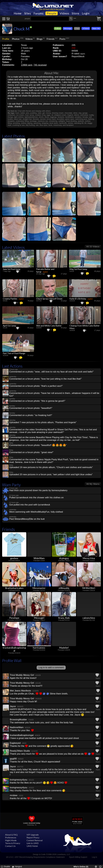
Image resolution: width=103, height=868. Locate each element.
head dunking (71, 121)
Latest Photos (14, 136)
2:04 (32, 323)
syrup (32, 115)
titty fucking (30, 125)
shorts (41, 117)
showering (53, 121)
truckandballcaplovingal (14, 649)
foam (17, 113)
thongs (10, 117)
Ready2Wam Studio (20, 751)
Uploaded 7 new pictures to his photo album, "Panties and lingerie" (43, 422)
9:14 (99, 296)
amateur (78, 117)
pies (28, 113)
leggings (53, 117)
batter (23, 113)
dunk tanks (54, 123)
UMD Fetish (32, 846)
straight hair (27, 119)
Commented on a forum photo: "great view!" (31, 452)
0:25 (32, 351)
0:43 (65, 296)
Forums (38, 13)
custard (38, 115)
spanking (37, 123)
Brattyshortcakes (14, 588)
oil (52, 115)
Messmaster (39, 588)
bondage (33, 121)
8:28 (65, 323)
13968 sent (27, 65)
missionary (57, 125)
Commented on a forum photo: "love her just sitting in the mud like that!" (45, 379)
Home (18, 13)
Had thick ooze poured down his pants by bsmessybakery (38, 490)
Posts (62, 39)
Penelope (14, 618)
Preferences (11, 837)
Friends (50, 39)
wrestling (16, 123)
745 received (40, 65)
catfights (62, 121)
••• (75, 18)
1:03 (32, 267)
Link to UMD (33, 843)
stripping (45, 123)
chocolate (68, 113)
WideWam (39, 558)
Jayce (13, 706)
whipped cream (60, 115)
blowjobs (11, 121)
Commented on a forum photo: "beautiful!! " (38, 445)
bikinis (77, 115)
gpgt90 (13, 759)
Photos (16, 39)
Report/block (78, 56)
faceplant (70, 125)
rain (37, 125)
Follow (58, 28)
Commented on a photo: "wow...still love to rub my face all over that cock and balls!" (51, 372)
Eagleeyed (15, 743)
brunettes (60, 119)
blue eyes (44, 125)
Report (98, 678)
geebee (14, 558)
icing (44, 115)
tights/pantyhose (31, 117)
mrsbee (14, 795)
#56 (73, 48)
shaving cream (58, 113)
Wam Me (96, 28)
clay (80, 113)
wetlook (81, 121)
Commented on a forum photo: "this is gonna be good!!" (37, 401)
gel (44, 113)
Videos (64, 13)
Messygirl (39, 618)
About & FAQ (11, 835)
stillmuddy (64, 588)
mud (27, 115)
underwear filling (22, 121)
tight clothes (19, 117)
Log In (94, 857)
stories (70, 123)
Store (76, 13)
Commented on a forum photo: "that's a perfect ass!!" (36, 386)
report (82, 54)
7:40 (99, 267)
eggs (48, 115)
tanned (43, 119)
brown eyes (51, 119)
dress (47, 117)
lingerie (70, 115)
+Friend (86, 28)
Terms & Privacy (13, 843)
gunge (85, 113)
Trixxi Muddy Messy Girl (22, 675)
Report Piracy (33, 837)
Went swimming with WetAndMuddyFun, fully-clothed (36, 512)
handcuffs (63, 123)
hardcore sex (43, 121)
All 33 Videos (93, 247)
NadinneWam (17, 727)
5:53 (99, 323)
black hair (18, 119)
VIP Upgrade (33, 835)
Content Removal (35, 840)
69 (85, 123)
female (85, 117)
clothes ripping (27, 123)
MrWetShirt (89, 588)
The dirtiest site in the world (52, 9)
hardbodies (69, 117)
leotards (61, 117)
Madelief (64, 648)
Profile (6, 39)
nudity (91, 115)
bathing (91, 119)
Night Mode (11, 840)
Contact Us (10, 846)
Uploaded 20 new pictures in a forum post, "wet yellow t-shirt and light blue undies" (51, 474)
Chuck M (21, 29)
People (52, 13)
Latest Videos (13, 247)
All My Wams (93, 484)
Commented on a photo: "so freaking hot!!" (31, 415)
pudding (33, 113)
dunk (50, 125)
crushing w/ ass (19, 125)
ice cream (20, 115)
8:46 (65, 267)
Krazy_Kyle (64, 618)
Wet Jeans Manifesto (20, 691)
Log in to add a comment (51, 667)
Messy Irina (89, 558)
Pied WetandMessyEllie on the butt (27, 519)
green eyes (70, 119)
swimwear (84, 115)
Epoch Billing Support (78, 857)
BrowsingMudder (18, 720)
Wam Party (11, 485)
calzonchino (89, 618)
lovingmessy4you (19, 780)
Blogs (40, 39)
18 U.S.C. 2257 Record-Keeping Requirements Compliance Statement (35, 857)
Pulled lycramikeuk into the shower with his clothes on (36, 498)
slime (75, 113)
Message (68, 28)
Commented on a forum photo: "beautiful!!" (31, 408)
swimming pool (81, 119)
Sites (28, 13)
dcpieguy (64, 558)
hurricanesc (39, 648)
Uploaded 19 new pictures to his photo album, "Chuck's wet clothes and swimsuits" (51, 467)
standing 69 (79, 123)
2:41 (32, 296)
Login (86, 13)
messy (48, 113)
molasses (11, 115)
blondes (36, 119)
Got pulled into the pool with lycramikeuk (30, 505)
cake (39, 113)
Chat (77, 28)
